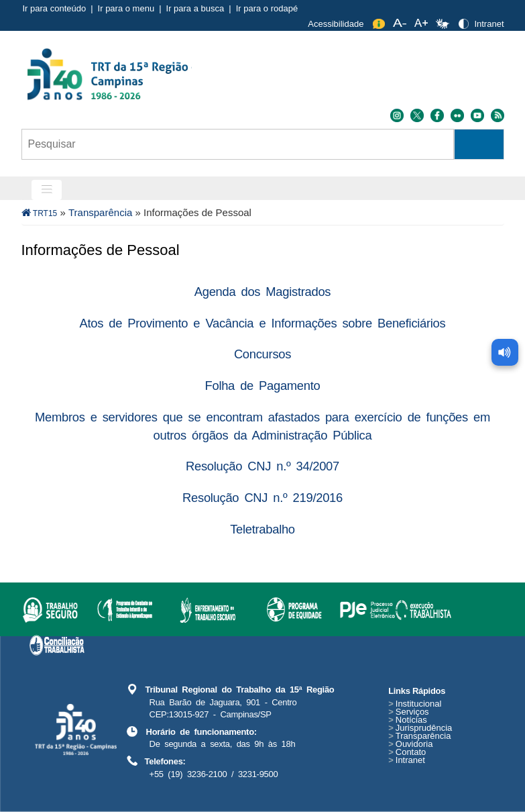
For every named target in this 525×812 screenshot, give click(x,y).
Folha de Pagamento (263, 386)
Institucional (415, 704)
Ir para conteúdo (55, 8)
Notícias (408, 720)
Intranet (489, 24)
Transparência (100, 212)
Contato (407, 752)
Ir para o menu (126, 8)
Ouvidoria (410, 744)
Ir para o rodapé (267, 8)
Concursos (262, 354)
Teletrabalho (262, 529)
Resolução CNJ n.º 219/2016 (262, 498)
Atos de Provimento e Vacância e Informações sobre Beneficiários (263, 323)
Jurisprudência (420, 728)
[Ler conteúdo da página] (505, 352)
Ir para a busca (195, 8)
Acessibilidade (336, 24)
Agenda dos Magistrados (262, 292)
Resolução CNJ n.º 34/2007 (262, 466)
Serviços (408, 712)
